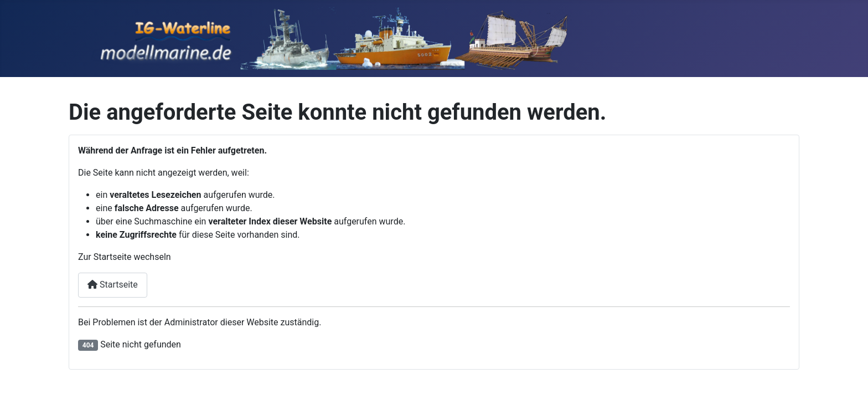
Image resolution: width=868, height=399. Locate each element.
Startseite (113, 285)
